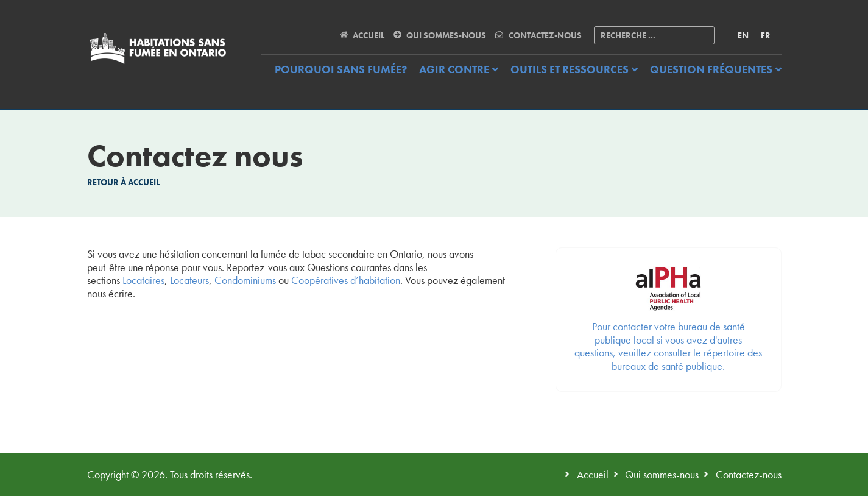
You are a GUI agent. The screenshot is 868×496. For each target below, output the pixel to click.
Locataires (143, 280)
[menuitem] (743, 35)
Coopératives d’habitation (346, 280)
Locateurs (189, 280)
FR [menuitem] (766, 35)
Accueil (144, 182)
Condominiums (245, 280)
